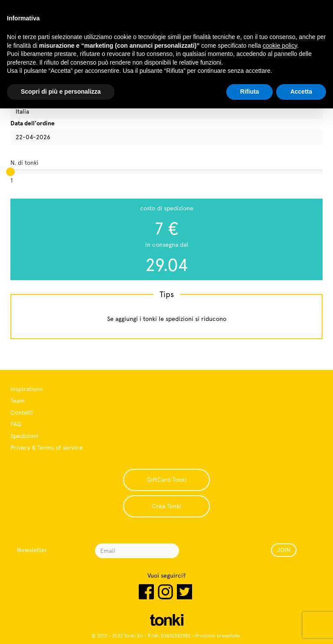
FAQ (16, 424)
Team (18, 401)
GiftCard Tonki (166, 480)
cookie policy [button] (280, 46)
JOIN (284, 550)
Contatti (22, 412)
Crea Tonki (166, 506)
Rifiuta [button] (250, 92)
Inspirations (26, 389)
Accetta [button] (301, 92)
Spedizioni (24, 436)
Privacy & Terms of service (47, 448)
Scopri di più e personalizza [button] (61, 92)
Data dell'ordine (33, 123)
